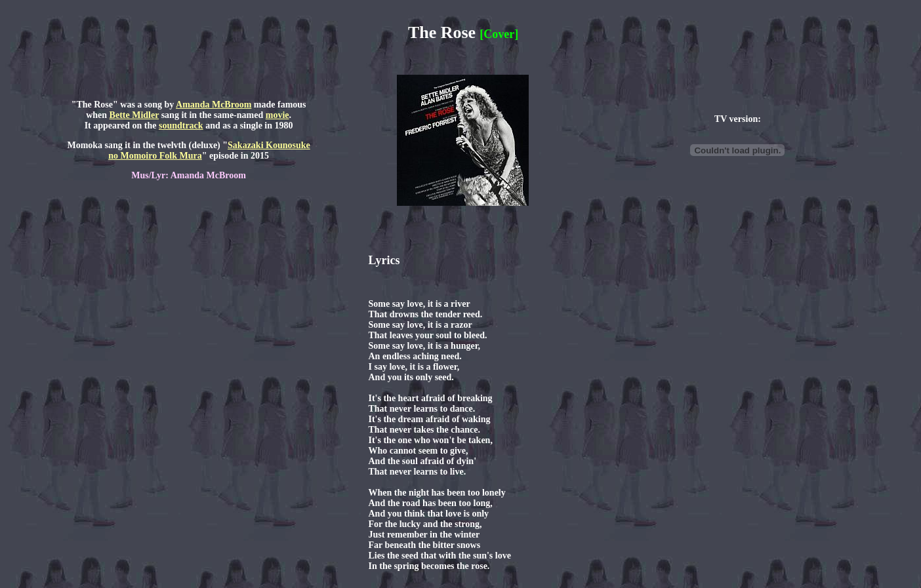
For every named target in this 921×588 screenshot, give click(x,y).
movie (277, 115)
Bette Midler (134, 115)
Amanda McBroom (214, 105)
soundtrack (181, 126)
